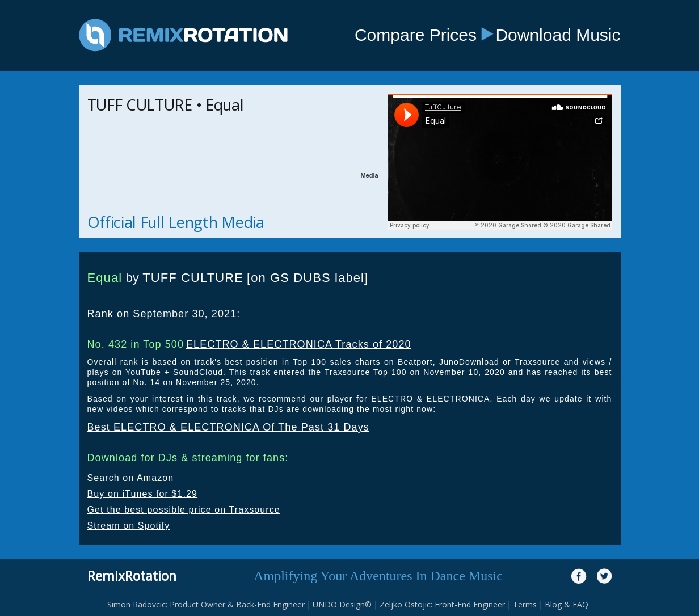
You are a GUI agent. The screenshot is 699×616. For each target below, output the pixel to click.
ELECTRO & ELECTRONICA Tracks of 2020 (299, 344)
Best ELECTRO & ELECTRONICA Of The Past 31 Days (228, 427)
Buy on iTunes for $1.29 (143, 494)
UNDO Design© (342, 604)
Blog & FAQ (567, 604)
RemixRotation (132, 576)
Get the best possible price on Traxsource (184, 510)
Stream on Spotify (129, 526)
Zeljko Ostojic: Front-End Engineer (442, 604)
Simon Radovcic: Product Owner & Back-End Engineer (206, 604)
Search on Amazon (131, 478)
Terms (525, 604)
